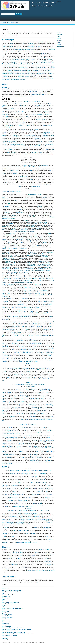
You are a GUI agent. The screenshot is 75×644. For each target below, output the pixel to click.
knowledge (5, 542)
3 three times (47, 111)
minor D (21, 126)
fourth (4, 412)
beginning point (6, 596)
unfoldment (30, 44)
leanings (31, 325)
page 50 (21, 191)
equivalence (30, 66)
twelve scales (15, 170)
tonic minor (40, 269)
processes (36, 72)
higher (30, 58)
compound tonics (6, 462)
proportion (47, 277)
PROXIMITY (31, 335)
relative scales (40, 492)
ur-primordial (22, 59)
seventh (46, 453)
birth (16, 35)
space (23, 401)
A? (17, 357)
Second (4, 484)
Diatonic (33, 186)
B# (36, 222)
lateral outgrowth (7, 496)
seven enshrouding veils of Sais (43, 42)
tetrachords (19, 137)
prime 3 (6, 348)
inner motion (16, 61)
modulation (5, 258)
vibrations (12, 515)
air (37, 48)
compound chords (18, 310)
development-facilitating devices (25, 50)
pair (41, 475)
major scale (23, 258)
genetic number (37, 124)
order (41, 277)
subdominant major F (16, 118)
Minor (32, 419)
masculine (24, 474)
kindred (4, 328)
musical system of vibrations (31, 513)
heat (22, 66)
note (9, 167)
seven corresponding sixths (39, 432)
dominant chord (24, 303)
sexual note (43, 478)
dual (27, 131)
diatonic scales (9, 110)
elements (28, 354)
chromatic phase (50, 353)
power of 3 (25, 221)
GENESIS (59, 40)
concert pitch (22, 443)
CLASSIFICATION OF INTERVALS (28, 425)
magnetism (13, 69)
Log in (72, 20)
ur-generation (6, 640)
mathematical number (36, 407)
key (24, 169)
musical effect (34, 289)
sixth (33, 481)
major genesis (47, 267)
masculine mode (39, 529)
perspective (7, 212)
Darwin (34, 556)
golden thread (20, 553)
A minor (21, 409)
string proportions (38, 515)
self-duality (21, 347)
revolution (10, 71)
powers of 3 (33, 227)
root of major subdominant (36, 344)
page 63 (33, 231)
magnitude (5, 308)
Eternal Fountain (50, 554)
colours (48, 550)
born (48, 45)
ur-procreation (6, 637)
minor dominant (8, 356)
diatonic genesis (24, 348)
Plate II (27, 496)
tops (20, 373)
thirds (12, 306)
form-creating (21, 74)
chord (20, 209)
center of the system (40, 120)
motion (46, 55)
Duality (22, 419)
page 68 (7, 296)
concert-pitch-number (37, 503)
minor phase (21, 359)
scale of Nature (45, 134)
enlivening (5, 74)
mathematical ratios (39, 105)
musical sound (28, 199)
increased (27, 77)
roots (24, 373)
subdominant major (29, 269)
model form (15, 135)
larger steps (34, 389)
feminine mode (22, 481)
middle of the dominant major (47, 348)
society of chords (38, 462)
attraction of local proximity (8, 329)
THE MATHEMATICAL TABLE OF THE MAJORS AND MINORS (30, 385)
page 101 (35, 362)
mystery (50, 59)
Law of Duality (33, 93)
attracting (10, 354)
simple (49, 457)
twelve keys (30, 222)
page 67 (32, 282)
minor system (15, 113)
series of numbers (23, 500)
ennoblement (6, 77)
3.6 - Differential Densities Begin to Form (12, 592)
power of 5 (16, 228)
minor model (21, 131)
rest (23, 335)
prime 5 (14, 350)
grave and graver (34, 295)
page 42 (49, 114)
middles (16, 374)
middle (17, 345)
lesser (28, 389)
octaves (43, 202)
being (13, 35)
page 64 (26, 248)
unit (48, 502)
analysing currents (14, 48)
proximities (50, 331)
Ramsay (6, 88)
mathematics (11, 284)
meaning (9, 457)
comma (24, 391)
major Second (47, 484)
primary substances (30, 59)
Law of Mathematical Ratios (38, 94)
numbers (39, 194)
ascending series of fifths (31, 315)
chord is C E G (34, 254)
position (31, 290)
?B (16, 397)
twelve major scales (30, 135)
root (7, 118)
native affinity (24, 326)
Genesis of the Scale (7, 617)
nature (36, 55)
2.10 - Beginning (6, 589)
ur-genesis (5, 638)
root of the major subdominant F (17, 144)
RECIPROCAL (11, 510)
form (42, 55)
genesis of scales (46, 225)
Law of (28, 287)
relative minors (32, 416)
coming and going (38, 505)
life (24, 44)
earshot (16, 448)
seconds (45, 456)
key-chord (12, 325)
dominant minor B (24, 121)
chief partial (7, 206)
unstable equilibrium (50, 69)
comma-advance (38, 489)
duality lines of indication (37, 152)
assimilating (17, 354)
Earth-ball (41, 69)
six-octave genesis (23, 328)
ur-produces (47, 72)
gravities (23, 123)
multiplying (16, 317)
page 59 (13, 218)
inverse (13, 230)
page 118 (27, 524)
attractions (37, 325)
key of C (6, 182)
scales (24, 368)
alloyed (16, 50)
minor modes (38, 236)
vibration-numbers (50, 440)
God (10, 34)
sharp (9, 392)
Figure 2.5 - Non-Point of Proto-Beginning (13, 608)
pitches (4, 135)
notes (14, 152)
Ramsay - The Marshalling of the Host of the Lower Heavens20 (18, 634)
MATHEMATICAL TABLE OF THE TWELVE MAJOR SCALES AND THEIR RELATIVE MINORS (29, 471)
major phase (5, 359)
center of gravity (31, 519)
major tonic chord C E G (38, 247)
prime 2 (7, 345)
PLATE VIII (28, 383)
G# (14, 356)
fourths (4, 487)
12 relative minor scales (15, 407)
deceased (39, 74)
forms (34, 61)
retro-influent (27, 74)
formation (11, 47)
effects (10, 299)
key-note (6, 325)
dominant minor (6, 269)
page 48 (48, 184)
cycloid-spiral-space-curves (20, 71)
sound (24, 202)
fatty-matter (45, 74)
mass (26, 68)
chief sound (5, 199)
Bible (33, 217)
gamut (40, 550)
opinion (4, 401)
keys (46, 221)
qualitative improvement (45, 75)
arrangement (34, 477)
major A (52, 489)
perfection (6, 45)
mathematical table (14, 474)
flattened (4, 397)
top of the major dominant (34, 345)
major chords (41, 261)
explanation (44, 53)
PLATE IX (28, 423)
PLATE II (28, 364)
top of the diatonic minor (34, 348)
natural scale (9, 235)
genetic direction (9, 261)
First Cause (5, 610)
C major (40, 409)
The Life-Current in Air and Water (33, 51)
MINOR (47, 510)
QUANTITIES (18, 510)
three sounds (41, 199)
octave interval (24, 428)
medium (33, 48)
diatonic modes (15, 238)
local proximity (16, 326)
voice (41, 178)
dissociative (31, 72)
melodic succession (33, 331)
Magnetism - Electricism (20, 80)
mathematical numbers (31, 404)
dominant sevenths (48, 460)
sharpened (22, 395)
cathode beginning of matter (9, 604)
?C (27, 397)
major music (11, 131)
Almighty (39, 554)
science (50, 61)
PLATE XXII (28, 469)
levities (9, 120)
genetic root (14, 344)
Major (27, 419)
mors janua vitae (25, 351)
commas (21, 176)
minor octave (29, 278)
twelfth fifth (11, 224)
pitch (52, 135)
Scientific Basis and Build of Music (21, 96)
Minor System (12, 93)
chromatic (37, 342)
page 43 (11, 127)
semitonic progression (44, 255)
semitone (45, 242)
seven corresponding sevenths (11, 431)
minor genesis (7, 260)
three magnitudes (15, 456)
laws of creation (50, 565)
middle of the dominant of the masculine (14, 495)
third (20, 302)
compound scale (33, 235)
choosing (49, 505)
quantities (36, 110)
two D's (23, 519)
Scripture (46, 559)
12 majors (12, 416)
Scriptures (36, 553)
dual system (40, 532)
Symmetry (9, 141)
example (4, 55)
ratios (25, 290)
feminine (31, 474)
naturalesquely (50, 48)
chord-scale (26, 281)
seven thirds (49, 431)
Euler (42, 90)
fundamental (27, 196)
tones (37, 137)
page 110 (51, 448)
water (40, 48)
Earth (34, 78)
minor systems (26, 107)
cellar (4, 607)
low (46, 446)
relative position (17, 289)
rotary (46, 71)
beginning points (6, 598)
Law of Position (38, 284)
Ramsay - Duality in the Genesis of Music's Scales (15, 628)
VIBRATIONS (33, 510)
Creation (23, 560)
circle (46, 224)
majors (10, 317)
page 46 (44, 146)
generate (52, 68)
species (4, 313)
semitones (36, 172)
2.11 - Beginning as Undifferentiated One (12, 590)
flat (29, 391)
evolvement (11, 78)
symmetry (23, 129)
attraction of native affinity (36, 326)
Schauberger (8, 40)
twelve (4, 172)
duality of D (28, 126)
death (45, 351)
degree (18, 400)
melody (34, 457)
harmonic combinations (43, 328)
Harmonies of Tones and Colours (34, 571)
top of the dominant (25, 317)
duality (5, 132)
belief (44, 61)
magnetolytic (25, 72)
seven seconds (42, 428)
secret (11, 44)
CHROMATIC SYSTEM (33, 190)
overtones (32, 215)
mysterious (16, 75)
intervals (15, 173)
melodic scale (49, 451)
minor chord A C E (15, 255)
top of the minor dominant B (18, 146)
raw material (17, 45)
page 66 (51, 278)
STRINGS (25, 510)
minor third (26, 475)
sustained (35, 71)
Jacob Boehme (9, 577)
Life (14, 553)
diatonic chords (14, 360)
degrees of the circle (23, 530)
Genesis (17, 23)
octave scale (13, 244)
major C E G (12, 264)
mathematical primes (22, 286)
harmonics (14, 215)
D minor (27, 154)
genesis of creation (9, 454)
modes (26, 134)
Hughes (6, 547)
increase (33, 75)
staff (42, 439)
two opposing (16, 59)
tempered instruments (10, 403)
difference (26, 400)
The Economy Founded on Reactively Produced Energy (27, 64)
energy (32, 74)
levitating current (11, 72)
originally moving (13, 74)
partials (44, 197)
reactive (7, 58)
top (53, 344)
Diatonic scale (12, 233)
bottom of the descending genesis (12, 278)
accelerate (21, 68)
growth (5, 47)
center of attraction (36, 323)
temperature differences (43, 58)
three (15, 200)
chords (38, 286)
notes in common (30, 255)
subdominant (46, 302)
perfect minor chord (27, 353)
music (5, 143)
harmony (10, 257)
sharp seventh (20, 212)
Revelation (11, 554)
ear (14, 143)
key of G (15, 181)
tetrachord (37, 138)
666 (3, 593)
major (19, 107)
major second (12, 478)
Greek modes (30, 148)
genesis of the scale (45, 368)
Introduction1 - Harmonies (48, 571)
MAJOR (41, 510)
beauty (23, 148)
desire (4, 605)
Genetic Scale (10, 272)
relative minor (11, 475)
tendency (20, 323)
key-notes (5, 416)
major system (21, 111)
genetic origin (7, 140)
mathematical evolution (46, 389)
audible (45, 443)
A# (7, 397)
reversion (38, 47)
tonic (52, 302)
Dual (20, 186)
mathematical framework (14, 368)
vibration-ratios (27, 498)
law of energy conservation (10, 66)
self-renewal (36, 45)
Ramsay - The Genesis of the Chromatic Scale (14, 632)
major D (47, 124)
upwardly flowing (6, 69)
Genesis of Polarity (7, 616)
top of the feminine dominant (27, 493)
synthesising (5, 48)
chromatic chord (46, 354)
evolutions (49, 551)
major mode (20, 515)
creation (27, 32)
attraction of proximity (19, 334)
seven (12, 172)
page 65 (49, 270)
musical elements (47, 132)
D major (36, 154)
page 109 (21, 434)
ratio (30, 428)
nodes (46, 196)
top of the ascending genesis (9, 635)
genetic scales (45, 165)
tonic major (16, 269)
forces (52, 45)
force (26, 69)
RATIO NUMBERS (31, 386)
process (30, 45)
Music (5, 84)
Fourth (31, 483)
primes (38, 292)
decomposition (30, 47)
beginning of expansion (8, 595)
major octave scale (21, 277)
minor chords (30, 252)
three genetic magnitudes (34, 456)
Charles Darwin (47, 562)
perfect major (16, 353)
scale (34, 118)
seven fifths (28, 436)
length (4, 197)
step (31, 179)
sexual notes (15, 486)
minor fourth (25, 478)
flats (9, 227)
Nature (17, 104)
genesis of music (6, 613)
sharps (34, 225)
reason (14, 62)
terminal (50, 495)
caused (29, 71)
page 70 (46, 313)
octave (35, 224)
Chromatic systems (29, 339)
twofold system (19, 239)
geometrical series (32, 194)
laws (50, 105)
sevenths (50, 459)
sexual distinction (17, 487)
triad (3, 344)
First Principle (6, 611)
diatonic (30, 342)
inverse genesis (49, 144)
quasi (22, 350)
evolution (41, 391)
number (22, 450)
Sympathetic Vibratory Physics (7, 23)
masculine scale (46, 481)
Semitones (37, 186)
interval (25, 176)
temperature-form (13, 58)
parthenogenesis (6, 626)
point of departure (46, 527)
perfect (18, 341)
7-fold (6, 456)
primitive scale (35, 129)
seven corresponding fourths (11, 437)
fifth (9, 254)
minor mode (48, 515)
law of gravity (51, 66)
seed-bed (26, 272)
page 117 (31, 506)
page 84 (7, 320)
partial (32, 196)
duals (17, 167)
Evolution (20, 559)
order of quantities (33, 91)
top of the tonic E (43, 222)
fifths (29, 274)
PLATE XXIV (28, 509)
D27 (38, 370)
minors (4, 230)
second (29, 412)
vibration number (10, 522)
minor (13, 108)
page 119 (34, 542)
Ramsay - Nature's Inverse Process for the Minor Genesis (16, 629)
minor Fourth (5, 486)
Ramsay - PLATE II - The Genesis (10, 631)
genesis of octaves (7, 614)
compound (6, 310)
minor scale (35, 143)
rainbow (4, 551)
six (27, 454)
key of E (43, 490)
